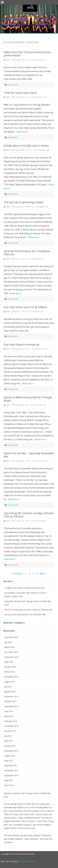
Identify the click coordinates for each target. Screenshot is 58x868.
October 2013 (10, 731)
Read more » (23, 132)
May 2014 (9, 711)
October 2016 (10, 667)
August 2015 (10, 682)
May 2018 (9, 662)
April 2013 (9, 741)
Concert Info (13, 85)
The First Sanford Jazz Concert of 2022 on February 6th (28, 610)
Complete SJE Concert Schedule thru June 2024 (25, 588)
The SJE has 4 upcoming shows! (24, 202)
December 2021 (11, 652)
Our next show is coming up (21, 344)
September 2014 (12, 706)
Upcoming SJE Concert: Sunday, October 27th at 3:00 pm (29, 515)
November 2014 (11, 696)
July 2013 (8, 736)
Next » (43, 574)
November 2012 (11, 751)
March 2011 (10, 785)
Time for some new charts (20, 93)
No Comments (40, 521)
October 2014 (10, 701)
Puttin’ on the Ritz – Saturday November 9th (29, 455)
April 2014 (9, 716)
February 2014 (11, 721)
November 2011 (11, 770)
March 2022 (10, 647)
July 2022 (8, 642)
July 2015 (8, 687)
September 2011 (12, 775)
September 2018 (12, 657)
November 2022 (11, 637)
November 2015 (11, 677)
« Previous (17, 574)
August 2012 (10, 756)
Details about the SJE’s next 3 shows (26, 146)
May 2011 (9, 780)
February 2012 (11, 766)
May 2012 (9, 761)
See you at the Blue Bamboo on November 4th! (25, 614)
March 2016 (10, 672)
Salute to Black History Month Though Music (28, 399)
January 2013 (10, 746)
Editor (8, 60)
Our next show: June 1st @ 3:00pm (25, 307)
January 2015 (10, 692)
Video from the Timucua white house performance (27, 54)
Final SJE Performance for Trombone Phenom (27, 253)
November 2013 (11, 726)
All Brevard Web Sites (28, 861)
